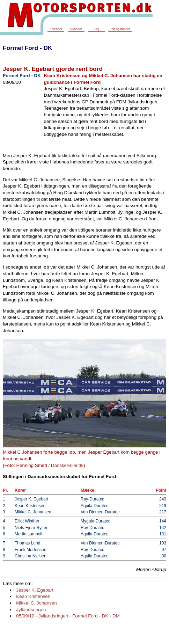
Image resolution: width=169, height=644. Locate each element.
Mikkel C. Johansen (36, 603)
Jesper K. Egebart (35, 590)
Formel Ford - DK (28, 48)
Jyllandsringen (31, 610)
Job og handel (120, 29)
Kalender (56, 29)
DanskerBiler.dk (67, 465)
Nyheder (76, 29)
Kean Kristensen (33, 596)
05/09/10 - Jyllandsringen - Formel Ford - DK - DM (68, 616)
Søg (97, 29)
